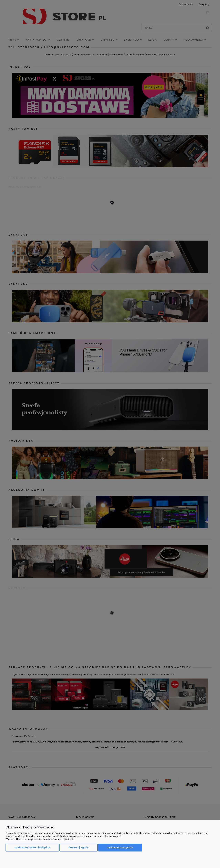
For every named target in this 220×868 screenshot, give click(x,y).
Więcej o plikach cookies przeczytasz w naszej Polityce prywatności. (40, 839)
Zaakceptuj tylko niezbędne (32, 847)
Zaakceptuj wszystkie (120, 847)
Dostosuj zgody (78, 847)
